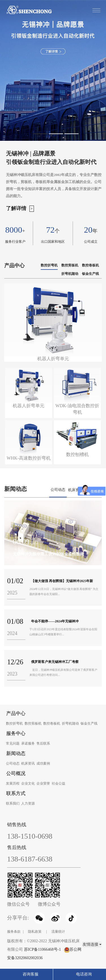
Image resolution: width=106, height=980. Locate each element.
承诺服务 (28, 743)
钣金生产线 (90, 274)
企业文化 (28, 783)
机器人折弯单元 (29, 406)
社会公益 (59, 783)
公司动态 (58, 490)
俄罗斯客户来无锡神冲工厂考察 (55, 662)
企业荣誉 (43, 783)
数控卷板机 (90, 265)
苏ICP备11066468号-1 (43, 949)
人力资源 (28, 803)
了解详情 (16, 208)
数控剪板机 (70, 265)
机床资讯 (75, 490)
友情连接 (92, 944)
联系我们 (13, 803)
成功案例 (43, 763)
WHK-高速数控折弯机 (29, 458)
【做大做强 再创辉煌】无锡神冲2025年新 (62, 581)
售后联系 (43, 743)
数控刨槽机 (77, 454)
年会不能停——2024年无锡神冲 (55, 621)
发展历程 (13, 783)
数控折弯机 (49, 265)
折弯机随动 (70, 274)
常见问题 (13, 743)
